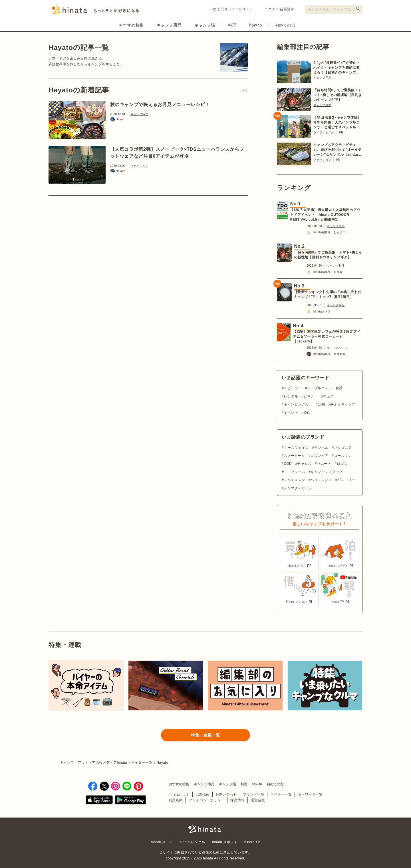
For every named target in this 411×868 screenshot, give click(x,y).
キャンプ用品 (169, 25)
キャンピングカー (298, 404)
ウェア (328, 396)
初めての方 (285, 25)
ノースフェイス (296, 448)
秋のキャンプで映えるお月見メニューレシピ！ (160, 105)
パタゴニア (343, 448)
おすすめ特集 (131, 25)
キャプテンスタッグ (327, 472)
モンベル (321, 448)
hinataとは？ (179, 794)
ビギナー (311, 396)
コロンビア (319, 456)
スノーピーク (294, 456)
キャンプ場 (205, 25)
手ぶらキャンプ (343, 404)
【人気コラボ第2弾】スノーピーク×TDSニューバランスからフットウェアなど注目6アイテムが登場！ (177, 153)
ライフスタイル (324, 132)
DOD (288, 464)
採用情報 (237, 800)
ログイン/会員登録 (279, 9)
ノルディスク (294, 480)
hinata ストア (162, 842)
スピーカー (293, 388)
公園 (321, 404)
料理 (232, 25)
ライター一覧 (281, 794)
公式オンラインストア (233, 9)
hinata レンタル (192, 842)
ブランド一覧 (254, 794)
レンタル (291, 396)
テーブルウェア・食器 (325, 388)
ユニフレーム (294, 472)
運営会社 (258, 800)
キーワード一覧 (310, 794)
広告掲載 (203, 794)
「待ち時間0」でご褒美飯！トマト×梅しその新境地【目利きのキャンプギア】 (338, 95)
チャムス (304, 464)
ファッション (139, 166)
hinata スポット (225, 842)
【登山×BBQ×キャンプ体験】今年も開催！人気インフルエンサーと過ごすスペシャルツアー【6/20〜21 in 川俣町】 (337, 123)
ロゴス (342, 464)
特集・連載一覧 (205, 735)
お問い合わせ (226, 794)
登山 (307, 413)
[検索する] (358, 9)
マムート (324, 464)
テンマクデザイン (298, 488)
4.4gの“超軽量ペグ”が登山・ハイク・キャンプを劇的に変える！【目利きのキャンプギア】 (337, 68)
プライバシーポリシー (206, 800)
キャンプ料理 (139, 114)
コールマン (343, 456)
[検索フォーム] (334, 9)
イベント (291, 413)
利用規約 (176, 800)
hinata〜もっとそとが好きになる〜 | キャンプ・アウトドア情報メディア (205, 829)
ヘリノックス (321, 480)
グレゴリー (346, 480)
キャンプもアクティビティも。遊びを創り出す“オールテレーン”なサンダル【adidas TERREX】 (338, 150)
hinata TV (252, 842)
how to (256, 25)
